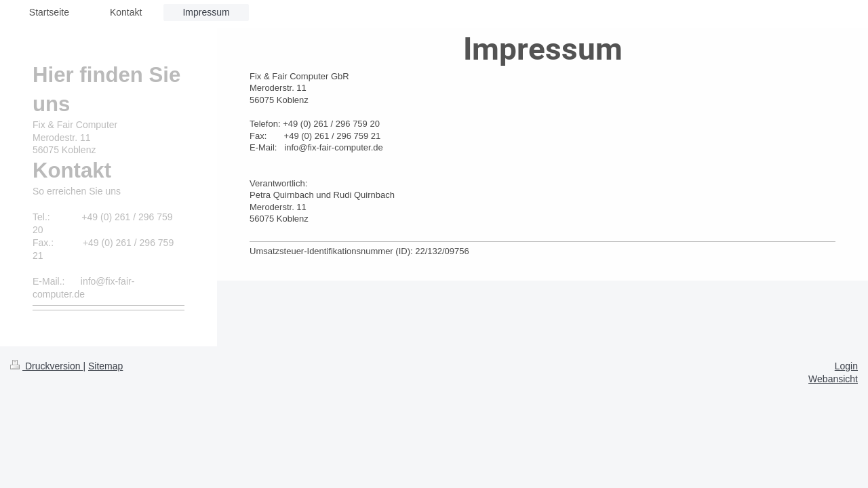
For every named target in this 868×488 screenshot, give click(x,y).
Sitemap (105, 366)
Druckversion (46, 366)
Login (846, 366)
